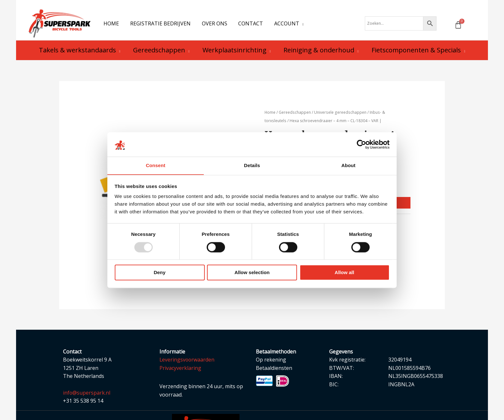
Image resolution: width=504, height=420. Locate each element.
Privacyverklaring (180, 370)
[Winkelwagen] (458, 26)
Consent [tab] (156, 165)
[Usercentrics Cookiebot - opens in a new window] (361, 144)
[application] (298, 24)
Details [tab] (252, 165)
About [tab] (348, 165)
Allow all (344, 273)
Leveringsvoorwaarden (187, 362)
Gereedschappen (295, 115)
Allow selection (252, 273)
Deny (160, 273)
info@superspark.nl (87, 395)
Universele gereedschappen (340, 115)
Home (270, 115)
